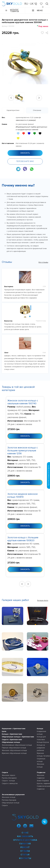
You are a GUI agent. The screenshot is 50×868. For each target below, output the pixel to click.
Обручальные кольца (11, 742)
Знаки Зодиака (43, 781)
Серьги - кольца (8, 781)
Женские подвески (41, 777)
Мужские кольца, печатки (43, 755)
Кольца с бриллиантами (12, 734)
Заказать (25, 153)
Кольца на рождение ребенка (41, 748)
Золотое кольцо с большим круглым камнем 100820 (23, 539)
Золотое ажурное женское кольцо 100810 (23, 495)
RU (26, 4)
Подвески (41, 772)
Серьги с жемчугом (10, 783)
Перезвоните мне (25, 161)
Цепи (4, 731)
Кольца (40, 729)
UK (32, 4)
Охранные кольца (41, 760)
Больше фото (43, 600)
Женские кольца (41, 765)
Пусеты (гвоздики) (9, 778)
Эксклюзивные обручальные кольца (17, 745)
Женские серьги (8, 775)
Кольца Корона (43, 742)
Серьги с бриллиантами (12, 740)
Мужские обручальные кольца (14, 753)
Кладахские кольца (41, 733)
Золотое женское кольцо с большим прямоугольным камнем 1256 (23, 451)
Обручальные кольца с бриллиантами (18, 737)
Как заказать (25, 836)
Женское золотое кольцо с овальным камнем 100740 (23, 402)
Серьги (5, 772)
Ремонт (25, 847)
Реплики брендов (9, 800)
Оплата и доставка (25, 840)
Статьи (25, 855)
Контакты (25, 858)
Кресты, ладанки (43, 783)
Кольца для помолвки (41, 738)
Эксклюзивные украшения (13, 795)
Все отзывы (43, 262)
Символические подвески (43, 787)
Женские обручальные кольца (14, 750)
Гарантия (25, 844)
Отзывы (25, 851)
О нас (25, 833)
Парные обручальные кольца (14, 748)
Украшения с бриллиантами (14, 729)
